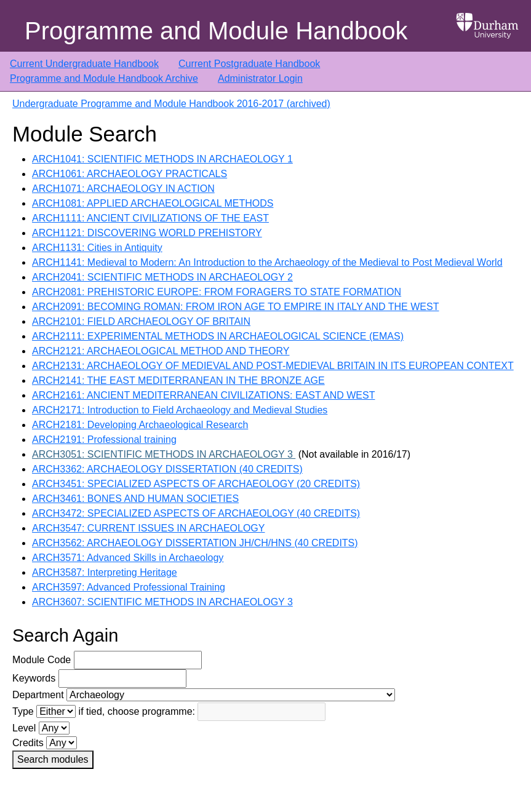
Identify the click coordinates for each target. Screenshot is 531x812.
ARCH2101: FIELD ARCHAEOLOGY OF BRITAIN (141, 321)
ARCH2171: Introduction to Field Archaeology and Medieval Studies (180, 410)
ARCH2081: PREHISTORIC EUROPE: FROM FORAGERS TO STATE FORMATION (217, 292)
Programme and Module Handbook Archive (104, 78)
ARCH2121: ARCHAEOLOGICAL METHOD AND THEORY (161, 351)
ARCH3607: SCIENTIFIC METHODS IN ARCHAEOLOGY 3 (162, 602)
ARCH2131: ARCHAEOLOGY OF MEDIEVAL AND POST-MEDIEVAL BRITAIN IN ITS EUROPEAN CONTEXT (273, 366)
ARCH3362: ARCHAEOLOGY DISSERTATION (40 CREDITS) (167, 469)
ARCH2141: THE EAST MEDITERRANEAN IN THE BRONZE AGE (178, 380)
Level (24, 728)
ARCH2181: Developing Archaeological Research (140, 425)
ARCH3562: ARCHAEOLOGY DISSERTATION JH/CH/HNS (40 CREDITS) (195, 543)
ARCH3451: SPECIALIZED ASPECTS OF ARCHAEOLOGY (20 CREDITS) (196, 484)
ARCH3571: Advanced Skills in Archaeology (128, 558)
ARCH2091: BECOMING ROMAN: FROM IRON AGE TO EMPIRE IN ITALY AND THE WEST (235, 307)
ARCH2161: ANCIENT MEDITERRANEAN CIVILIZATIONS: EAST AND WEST (203, 395)
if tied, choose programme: (137, 711)
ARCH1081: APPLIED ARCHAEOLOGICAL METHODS (153, 203)
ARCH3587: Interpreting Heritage (105, 572)
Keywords (34, 678)
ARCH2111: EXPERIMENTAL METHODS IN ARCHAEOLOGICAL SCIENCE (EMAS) (218, 336)
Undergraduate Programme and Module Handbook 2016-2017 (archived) (171, 104)
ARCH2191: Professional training (104, 440)
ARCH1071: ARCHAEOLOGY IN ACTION (123, 189)
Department (38, 695)
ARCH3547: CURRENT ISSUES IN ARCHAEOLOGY (148, 528)
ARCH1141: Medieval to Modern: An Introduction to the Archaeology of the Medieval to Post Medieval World (267, 262)
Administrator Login (260, 78)
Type (23, 711)
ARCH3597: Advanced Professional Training (129, 587)
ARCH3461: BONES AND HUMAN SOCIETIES (135, 499)
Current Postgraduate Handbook (249, 64)
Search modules (53, 759)
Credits (28, 743)
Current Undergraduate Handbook (84, 64)
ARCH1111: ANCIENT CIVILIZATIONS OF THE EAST (150, 218)
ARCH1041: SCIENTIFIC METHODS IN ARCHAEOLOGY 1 (162, 159)
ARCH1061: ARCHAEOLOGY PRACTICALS (130, 174)
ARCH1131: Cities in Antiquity (97, 248)
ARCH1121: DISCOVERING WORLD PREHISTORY (147, 233)
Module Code (42, 660)
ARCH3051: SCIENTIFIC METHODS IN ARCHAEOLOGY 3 (164, 454)
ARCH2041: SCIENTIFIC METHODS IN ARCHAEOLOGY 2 (162, 277)
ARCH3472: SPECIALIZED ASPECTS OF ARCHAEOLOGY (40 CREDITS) (196, 513)
